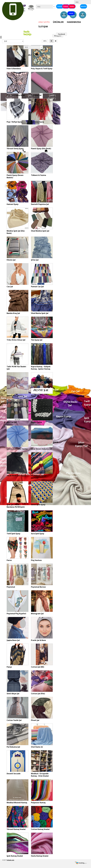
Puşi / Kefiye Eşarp (14, 122)
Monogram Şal (37, 614)
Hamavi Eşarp (13, 204)
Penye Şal (35, 396)
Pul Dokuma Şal (13, 747)
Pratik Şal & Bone (38, 640)
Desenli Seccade (14, 774)
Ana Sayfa (44, 22)
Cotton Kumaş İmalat (40, 829)
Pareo (9, 560)
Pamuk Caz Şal (37, 287)
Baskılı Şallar (37, 422)
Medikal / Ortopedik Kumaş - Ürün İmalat (40, 775)
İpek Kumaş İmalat (15, 856)
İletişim (43, 27)
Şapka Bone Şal (13, 640)
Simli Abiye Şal (13, 694)
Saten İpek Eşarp (38, 505)
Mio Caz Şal (12, 422)
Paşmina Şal (36, 95)
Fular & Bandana (14, 69)
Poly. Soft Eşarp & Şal (16, 95)
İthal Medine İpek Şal (40, 231)
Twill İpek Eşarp (13, 534)
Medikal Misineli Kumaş (17, 803)
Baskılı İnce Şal (13, 396)
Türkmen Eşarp (38, 122)
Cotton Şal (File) (38, 694)
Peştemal (11, 587)
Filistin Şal (11, 260)
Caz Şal (10, 287)
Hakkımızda (74, 22)
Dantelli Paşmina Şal (40, 204)
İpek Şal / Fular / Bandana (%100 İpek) (16, 506)
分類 (45, 41)
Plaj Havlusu (36, 560)
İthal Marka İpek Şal (40, 313)
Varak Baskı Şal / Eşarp (16, 476)
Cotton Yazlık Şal (14, 720)
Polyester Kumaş (38, 803)
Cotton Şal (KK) (38, 667)
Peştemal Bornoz (38, 587)
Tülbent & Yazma (38, 175)
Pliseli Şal (35, 720)
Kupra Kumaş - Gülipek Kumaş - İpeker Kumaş (41, 368)
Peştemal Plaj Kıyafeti (16, 614)
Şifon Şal (35, 260)
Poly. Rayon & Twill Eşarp (42, 69)
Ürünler (58, 22)
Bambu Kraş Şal (13, 313)
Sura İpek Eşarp (38, 534)
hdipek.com (10, 860)
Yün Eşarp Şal (37, 340)
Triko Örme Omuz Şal (16, 340)
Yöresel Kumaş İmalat (16, 829)
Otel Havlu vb (37, 747)
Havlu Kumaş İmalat (40, 856)
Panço (9, 667)
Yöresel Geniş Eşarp (15, 149)
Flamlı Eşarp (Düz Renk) (41, 149)
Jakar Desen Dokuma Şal (41, 449)
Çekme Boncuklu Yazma (17, 449)
